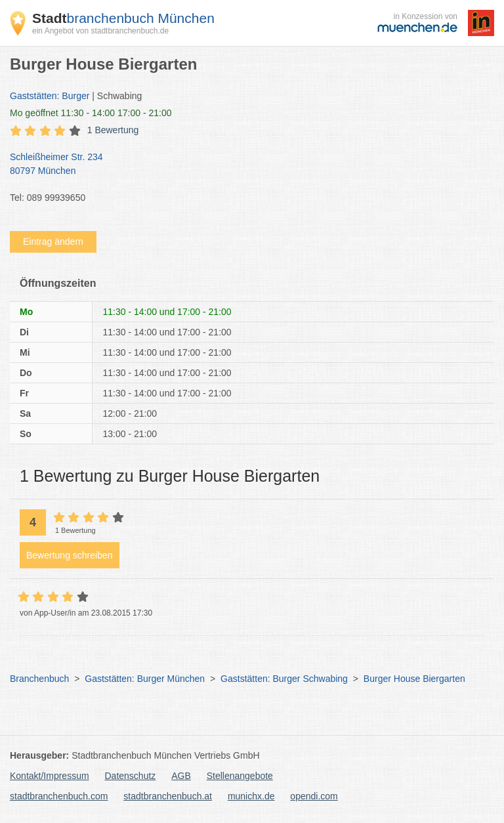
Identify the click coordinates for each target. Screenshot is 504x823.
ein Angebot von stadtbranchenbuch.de (100, 31)
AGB (181, 776)
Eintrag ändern (53, 242)
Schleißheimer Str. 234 (245, 165)
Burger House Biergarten (414, 679)
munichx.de (251, 796)
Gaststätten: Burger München (145, 679)
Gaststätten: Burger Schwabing (284, 679)
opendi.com (314, 796)
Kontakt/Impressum (50, 776)
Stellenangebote (240, 776)
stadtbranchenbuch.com (59, 796)
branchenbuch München (123, 18)
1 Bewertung (113, 130)
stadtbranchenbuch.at (168, 796)
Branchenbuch (39, 679)
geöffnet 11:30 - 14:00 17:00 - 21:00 (91, 113)
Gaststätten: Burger (50, 96)
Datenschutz (131, 776)
